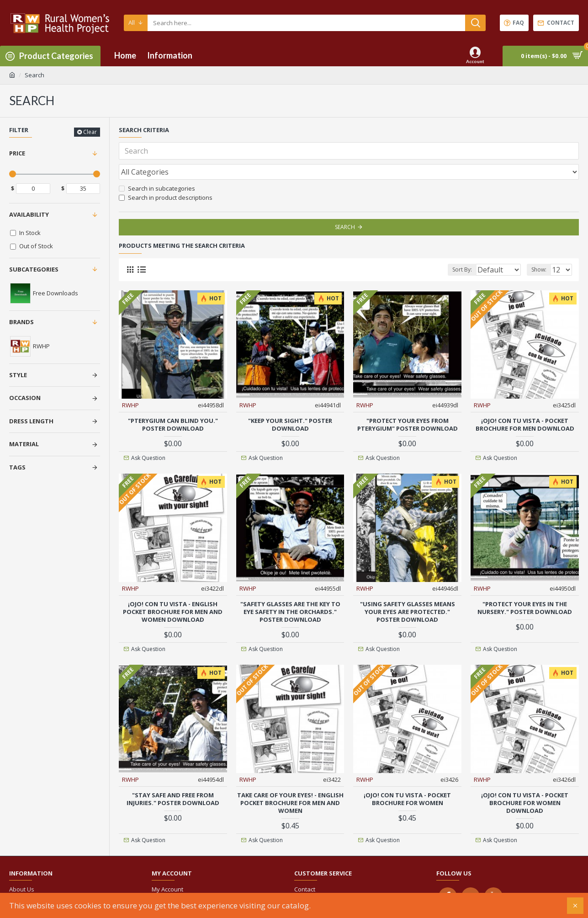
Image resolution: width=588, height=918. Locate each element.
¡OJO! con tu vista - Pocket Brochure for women (407, 779)
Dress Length (31, 421)
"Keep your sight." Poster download (290, 404)
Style (18, 375)
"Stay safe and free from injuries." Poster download (173, 779)
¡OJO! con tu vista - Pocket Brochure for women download (525, 782)
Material (24, 444)
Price (17, 153)
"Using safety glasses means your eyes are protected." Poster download (408, 591)
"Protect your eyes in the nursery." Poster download (525, 587)
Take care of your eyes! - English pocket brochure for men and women (290, 782)
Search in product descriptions (166, 177)
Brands (21, 322)
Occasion (25, 398)
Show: (542, 249)
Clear (90, 132)
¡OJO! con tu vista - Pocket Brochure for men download (525, 404)
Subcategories (34, 269)
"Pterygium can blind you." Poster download (173, 404)
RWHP (131, 384)
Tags (17, 467)
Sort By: (455, 249)
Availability (29, 214)
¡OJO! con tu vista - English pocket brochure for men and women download (173, 591)
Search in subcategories (157, 168)
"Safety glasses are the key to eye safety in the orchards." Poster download (290, 591)
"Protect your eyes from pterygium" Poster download (408, 404)
